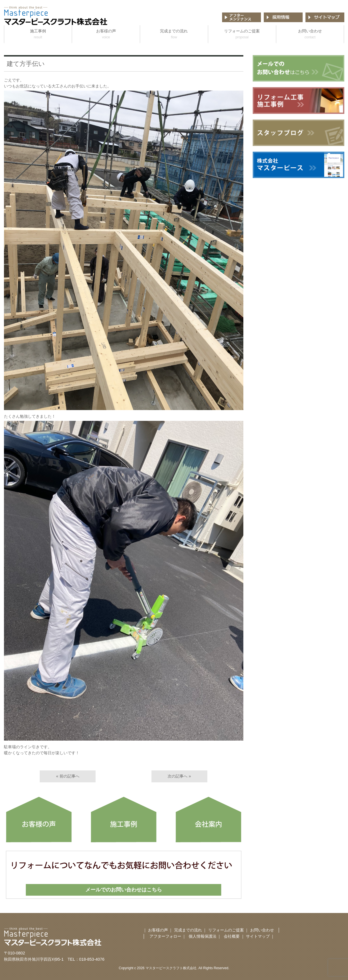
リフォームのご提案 (242, 35)
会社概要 (232, 936)
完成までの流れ (174, 35)
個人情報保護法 (203, 936)
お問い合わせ (310, 35)
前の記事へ (69, 776)
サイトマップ (258, 936)
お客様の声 (106, 35)
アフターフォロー (165, 936)
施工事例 (38, 35)
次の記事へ (178, 776)
